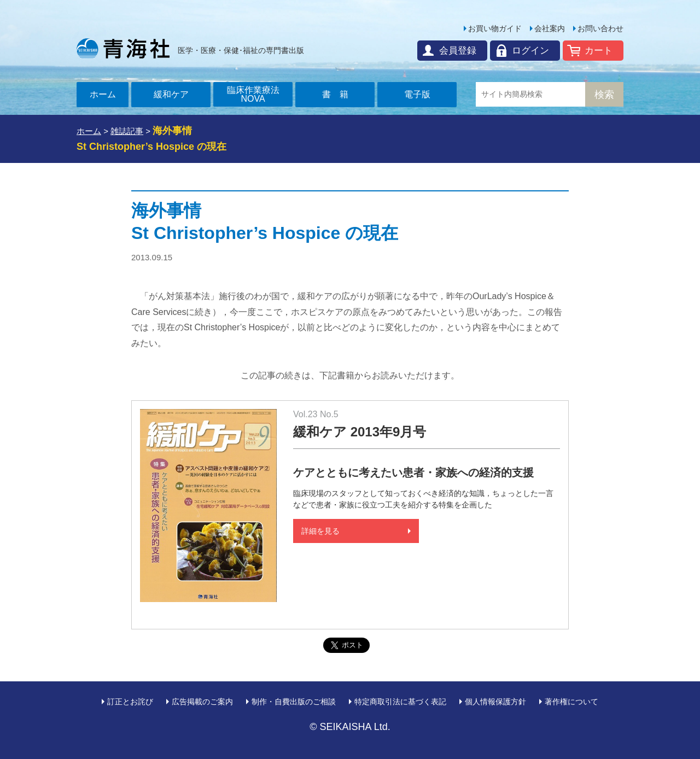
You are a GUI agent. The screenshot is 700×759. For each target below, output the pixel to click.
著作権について (571, 702)
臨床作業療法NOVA (253, 94)
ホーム (103, 94)
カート (599, 51)
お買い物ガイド (495, 28)
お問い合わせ (600, 28)
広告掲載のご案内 (202, 702)
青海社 (123, 48)
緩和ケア (171, 94)
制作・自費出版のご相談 (294, 702)
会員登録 (458, 51)
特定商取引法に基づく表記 (400, 702)
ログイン (530, 51)
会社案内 (550, 28)
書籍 (340, 94)
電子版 (417, 94)
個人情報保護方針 (495, 702)
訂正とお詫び (130, 702)
